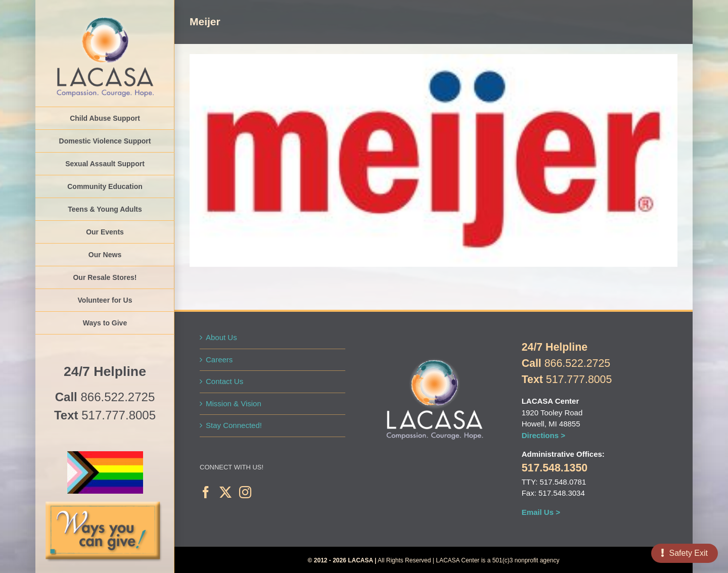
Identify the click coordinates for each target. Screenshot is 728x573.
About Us (221, 337)
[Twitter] (225, 492)
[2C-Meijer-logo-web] (434, 160)
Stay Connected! (234, 425)
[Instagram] (245, 492)
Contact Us (224, 381)
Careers (219, 360)
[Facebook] (206, 492)
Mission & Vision (234, 403)
